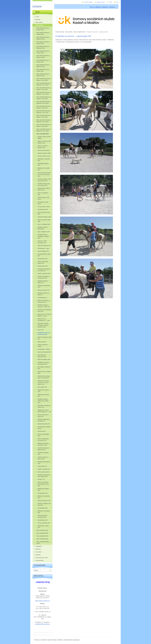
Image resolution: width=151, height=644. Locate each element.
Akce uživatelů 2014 (79, 32)
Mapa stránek (101, 2)
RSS (110, 2)
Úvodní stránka (60, 32)
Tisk (117, 2)
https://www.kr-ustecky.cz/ (42, 601)
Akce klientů (69, 32)
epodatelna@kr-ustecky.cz (42, 624)
